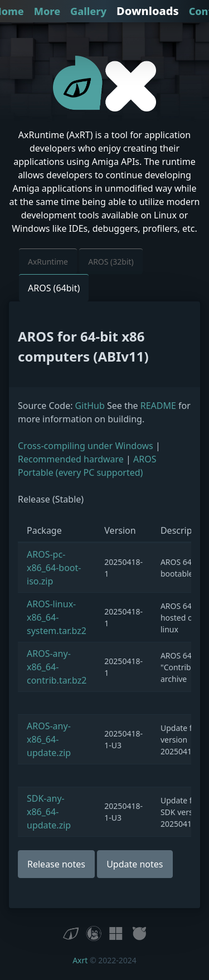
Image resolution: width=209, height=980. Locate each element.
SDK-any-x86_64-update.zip (49, 812)
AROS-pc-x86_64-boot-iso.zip (54, 568)
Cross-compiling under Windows (86, 446)
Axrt (80, 960)
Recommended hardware (71, 459)
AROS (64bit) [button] (54, 288)
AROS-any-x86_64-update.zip (49, 739)
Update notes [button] (135, 864)
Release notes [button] (56, 864)
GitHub (90, 406)
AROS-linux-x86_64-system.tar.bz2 (57, 617)
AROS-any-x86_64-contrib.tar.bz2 (57, 667)
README (158, 406)
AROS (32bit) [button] (111, 262)
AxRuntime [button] (48, 262)
